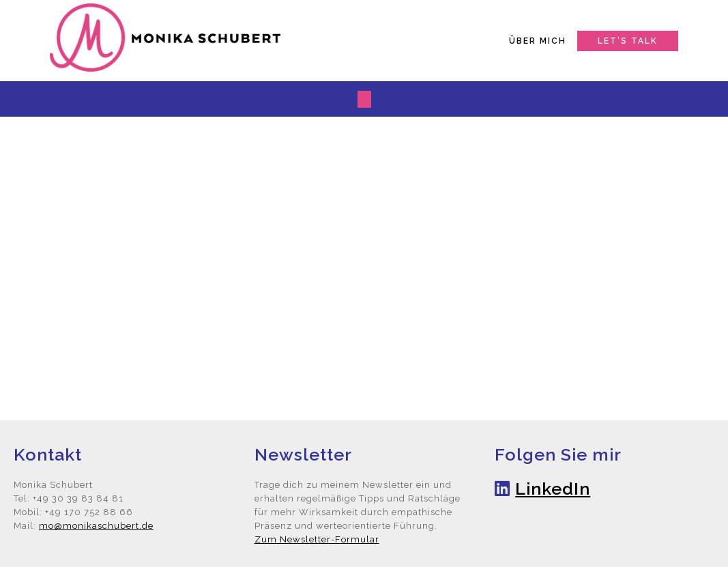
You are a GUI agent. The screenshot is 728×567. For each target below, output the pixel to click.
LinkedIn (553, 489)
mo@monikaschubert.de (96, 526)
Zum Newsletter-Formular (317, 539)
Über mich (538, 41)
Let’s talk (628, 41)
